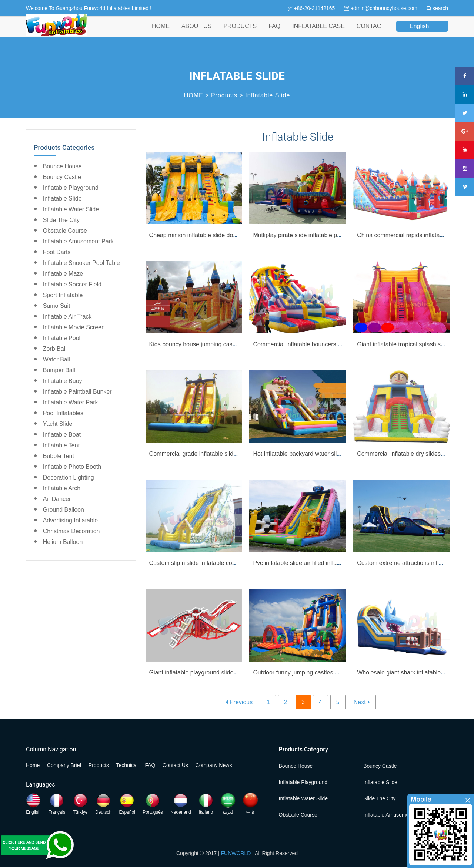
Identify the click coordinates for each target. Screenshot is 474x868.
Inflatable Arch (62, 488)
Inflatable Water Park (71, 402)
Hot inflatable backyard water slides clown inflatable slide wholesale (341, 454)
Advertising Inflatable (71, 520)
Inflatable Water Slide (71, 209)
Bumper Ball (59, 370)
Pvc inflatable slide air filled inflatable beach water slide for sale (336, 563)
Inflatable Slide (268, 95)
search (440, 8)
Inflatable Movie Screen (74, 327)
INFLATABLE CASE (318, 33)
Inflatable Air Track (67, 317)
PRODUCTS (240, 33)
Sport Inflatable (63, 295)
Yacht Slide (58, 424)
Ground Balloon (64, 510)
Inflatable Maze (63, 274)
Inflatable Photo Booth (72, 467)
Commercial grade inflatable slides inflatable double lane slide (230, 454)
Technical (127, 765)
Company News (214, 765)
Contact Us (175, 765)
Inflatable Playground (71, 188)
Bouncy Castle (62, 177)
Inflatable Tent (61, 445)
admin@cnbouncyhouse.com (384, 8)
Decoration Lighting (69, 477)
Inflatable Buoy (63, 381)
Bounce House (62, 166)
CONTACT (371, 33)
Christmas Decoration (71, 531)
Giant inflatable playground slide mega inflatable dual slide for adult (237, 672)
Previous (241, 702)
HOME (161, 33)
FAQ (274, 33)
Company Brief (64, 765)
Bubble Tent (59, 456)
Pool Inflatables (63, 413)
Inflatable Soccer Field (72, 284)
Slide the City (61, 220)
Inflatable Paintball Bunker (77, 392)
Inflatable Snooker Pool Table (81, 263)
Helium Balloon (63, 542)
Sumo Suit (57, 306)
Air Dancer (57, 499)
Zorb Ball (55, 349)
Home (33, 765)
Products (224, 95)
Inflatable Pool (62, 338)
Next (360, 702)
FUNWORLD (236, 853)
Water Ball (56, 359)
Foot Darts (57, 252)
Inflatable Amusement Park (78, 241)
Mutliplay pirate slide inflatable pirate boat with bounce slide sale (337, 235)
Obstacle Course (65, 231)
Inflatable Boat (62, 435)
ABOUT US (197, 33)
